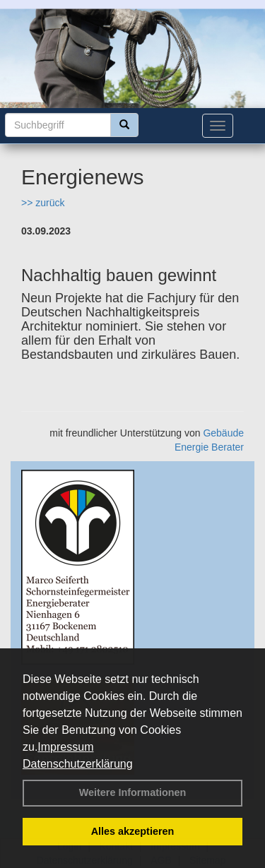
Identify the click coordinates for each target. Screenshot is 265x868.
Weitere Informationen (133, 792)
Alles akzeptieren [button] (133, 831)
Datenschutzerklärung (78, 764)
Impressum (65, 747)
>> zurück (43, 203)
